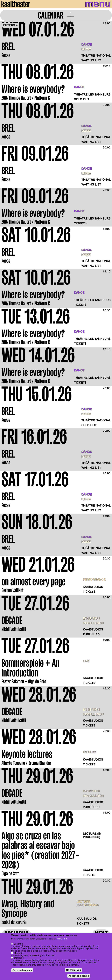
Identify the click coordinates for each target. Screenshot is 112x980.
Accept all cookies (79, 976)
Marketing (19, 953)
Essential (19, 944)
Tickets (80, 223)
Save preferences (22, 970)
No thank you (73, 970)
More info (62, 939)
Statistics (19, 958)
